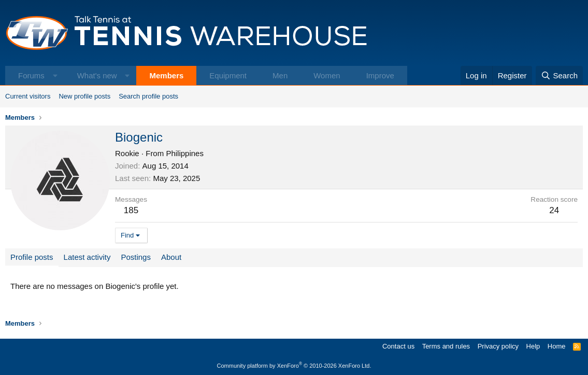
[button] (55, 75)
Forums (31, 75)
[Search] (559, 75)
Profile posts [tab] (32, 257)
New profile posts (84, 96)
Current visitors (28, 96)
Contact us (398, 346)
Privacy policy (498, 346)
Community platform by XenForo (294, 366)
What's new (97, 75)
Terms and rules (446, 346)
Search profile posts (148, 96)
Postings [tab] (136, 257)
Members (166, 75)
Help (533, 346)
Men (280, 75)
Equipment (228, 75)
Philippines (185, 153)
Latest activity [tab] (87, 257)
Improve (380, 75)
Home (557, 346)
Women (327, 75)
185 (131, 210)
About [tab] (171, 257)
